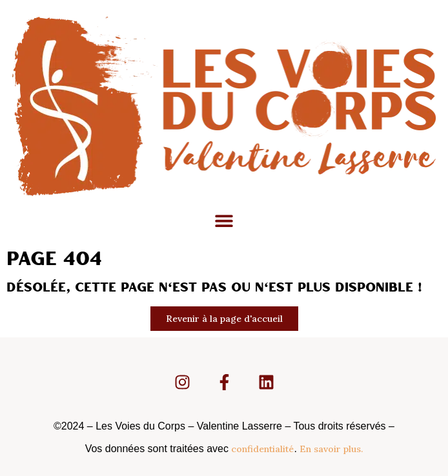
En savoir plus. (331, 449)
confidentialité (262, 449)
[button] (224, 221)
